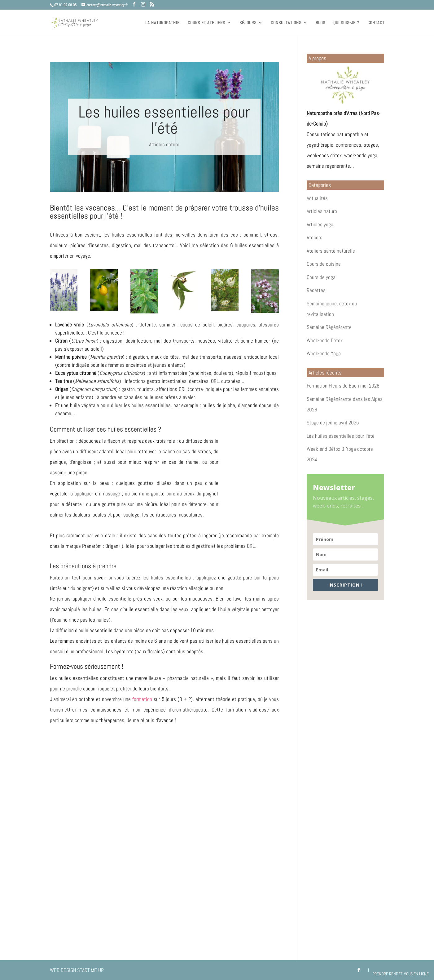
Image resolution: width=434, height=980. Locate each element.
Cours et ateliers (206, 23)
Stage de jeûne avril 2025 (333, 423)
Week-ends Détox (325, 340)
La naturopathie (162, 23)
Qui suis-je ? (346, 23)
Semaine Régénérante (329, 327)
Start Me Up (90, 970)
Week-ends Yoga (324, 353)
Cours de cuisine (324, 264)
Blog (320, 23)
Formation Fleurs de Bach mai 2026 (343, 386)
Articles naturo (164, 144)
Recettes (316, 290)
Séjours (248, 23)
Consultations (286, 23)
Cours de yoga (321, 277)
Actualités (317, 198)
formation (142, 699)
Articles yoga (320, 224)
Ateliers (315, 237)
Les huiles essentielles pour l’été (341, 436)
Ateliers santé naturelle (331, 251)
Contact (376, 23)
